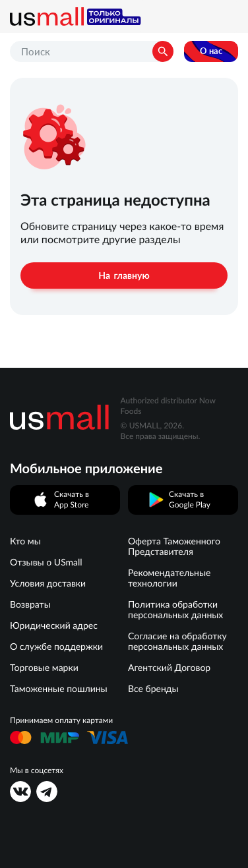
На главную (124, 275)
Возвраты (30, 604)
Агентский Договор (169, 668)
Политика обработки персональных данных (175, 610)
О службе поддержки (56, 647)
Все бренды (153, 689)
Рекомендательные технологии (169, 578)
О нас (211, 51)
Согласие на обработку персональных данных (177, 641)
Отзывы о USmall (46, 562)
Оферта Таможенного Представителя (174, 546)
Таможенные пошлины (59, 689)
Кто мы (25, 541)
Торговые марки (44, 668)
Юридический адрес (54, 625)
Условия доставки (48, 583)
